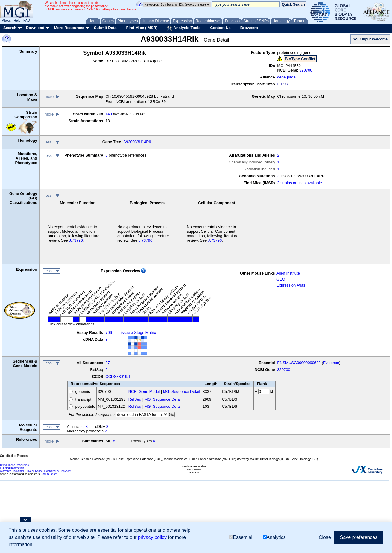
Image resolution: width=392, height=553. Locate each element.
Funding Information (12, 468)
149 (109, 114)
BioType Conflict (300, 59)
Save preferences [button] (359, 537)
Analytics (274, 537)
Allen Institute (288, 273)
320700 (306, 70)
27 (107, 363)
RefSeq (135, 399)
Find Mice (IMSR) (142, 28)
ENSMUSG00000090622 (299, 363)
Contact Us (220, 28)
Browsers (249, 28)
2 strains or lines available (300, 183)
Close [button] (325, 537)
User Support (49, 474)
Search (10, 28)
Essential (241, 537)
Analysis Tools (184, 28)
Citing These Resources (14, 465)
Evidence (331, 363)
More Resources (69, 28)
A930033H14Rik (137, 142)
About (6, 20)
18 (113, 441)
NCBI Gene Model (144, 391)
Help (17, 20)
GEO (281, 279)
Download (35, 28)
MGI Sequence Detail (182, 391)
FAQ (27, 20)
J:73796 (76, 240)
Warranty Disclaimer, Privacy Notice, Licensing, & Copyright (36, 471)
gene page (286, 77)
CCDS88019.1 (118, 377)
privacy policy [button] (152, 537)
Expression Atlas (291, 285)
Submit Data (105, 28)
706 (109, 332)
